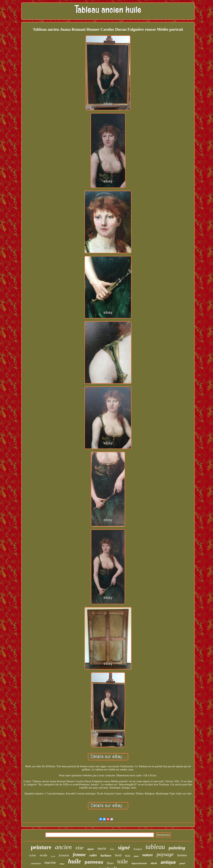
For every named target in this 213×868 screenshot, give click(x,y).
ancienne (36, 863)
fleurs (110, 863)
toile (123, 861)
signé (124, 847)
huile (75, 861)
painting (177, 848)
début (62, 864)
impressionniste (139, 863)
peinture (41, 847)
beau (112, 849)
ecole (44, 855)
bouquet (138, 849)
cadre (93, 855)
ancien (63, 847)
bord (118, 855)
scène (33, 855)
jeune (136, 856)
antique (168, 862)
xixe (79, 848)
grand (182, 863)
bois (128, 856)
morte (102, 848)
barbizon (106, 856)
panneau (94, 862)
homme (182, 855)
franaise (64, 855)
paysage (165, 854)
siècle (154, 863)
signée (91, 849)
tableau (155, 847)
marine (50, 862)
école (53, 856)
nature (148, 855)
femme (79, 855)
